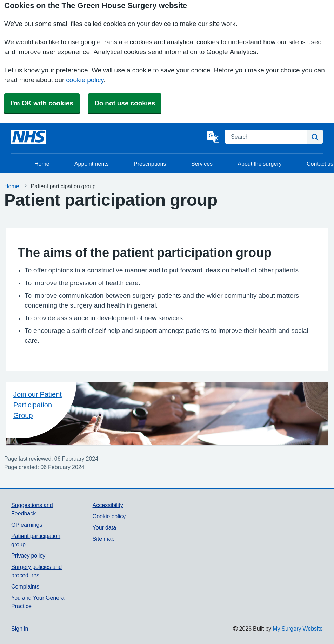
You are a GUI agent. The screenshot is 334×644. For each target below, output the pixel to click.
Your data (104, 527)
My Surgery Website (298, 629)
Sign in (20, 629)
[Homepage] (29, 137)
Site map (104, 539)
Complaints (25, 586)
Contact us (320, 164)
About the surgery (259, 164)
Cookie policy (109, 516)
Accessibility (108, 505)
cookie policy (85, 80)
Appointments (92, 164)
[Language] (213, 137)
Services (202, 164)
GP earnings (27, 525)
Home (42, 164)
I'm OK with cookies (42, 103)
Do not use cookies (125, 103)
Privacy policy (28, 556)
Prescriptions (150, 164)
